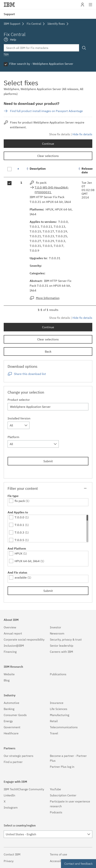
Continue (48, 144)
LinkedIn (9, 795)
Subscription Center (63, 795)
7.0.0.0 (19, 517)
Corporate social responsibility (24, 639)
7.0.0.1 (19, 525)
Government (12, 727)
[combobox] (19, 425)
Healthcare (11, 733)
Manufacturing (59, 715)
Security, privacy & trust (66, 639)
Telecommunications (64, 727)
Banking (9, 709)
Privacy (9, 861)
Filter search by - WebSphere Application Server (41, 64)
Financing (10, 652)
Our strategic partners (19, 756)
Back (48, 351)
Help (13, 40)
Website (9, 674)
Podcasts (56, 812)
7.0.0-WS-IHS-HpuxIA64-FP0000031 (52, 190)
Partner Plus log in (62, 767)
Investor (56, 627)
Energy (8, 721)
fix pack (20, 501)
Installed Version (19, 418)
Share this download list (30, 374)
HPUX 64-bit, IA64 (27, 561)
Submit (48, 461)
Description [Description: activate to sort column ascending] (38, 169)
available (21, 577)
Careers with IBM (61, 652)
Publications (58, 674)
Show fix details (60, 134)
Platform (13, 437)
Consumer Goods (15, 715)
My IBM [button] (82, 6)
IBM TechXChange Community (24, 789)
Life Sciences (59, 709)
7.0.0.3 (19, 532)
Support (9, 14)
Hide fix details (82, 134)
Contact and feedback (78, 864)
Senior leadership (62, 646)
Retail (54, 721)
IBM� (9, 5)
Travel (54, 733)
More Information (48, 298)
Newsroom (57, 633)
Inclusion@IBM (14, 646)
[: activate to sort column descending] (21, 170)
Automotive (11, 703)
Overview (10, 627)
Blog (7, 680)
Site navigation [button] (91, 6)
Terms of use (58, 854)
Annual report (13, 633)
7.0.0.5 (19, 540)
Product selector (19, 400)
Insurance (57, 703)
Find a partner (13, 762)
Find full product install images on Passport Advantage (46, 111)
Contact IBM (12, 854)
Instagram (11, 807)
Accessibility (58, 861)
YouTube (55, 789)
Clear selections (48, 156)
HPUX (19, 553)
